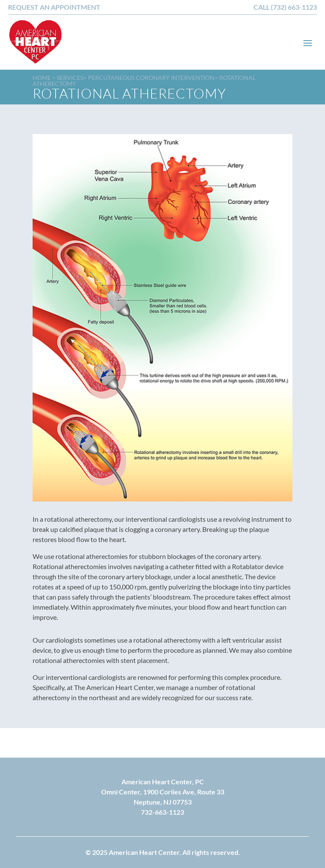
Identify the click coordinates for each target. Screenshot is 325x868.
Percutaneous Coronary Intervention (151, 78)
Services (70, 78)
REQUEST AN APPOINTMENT (54, 7)
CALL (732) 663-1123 (285, 7)
